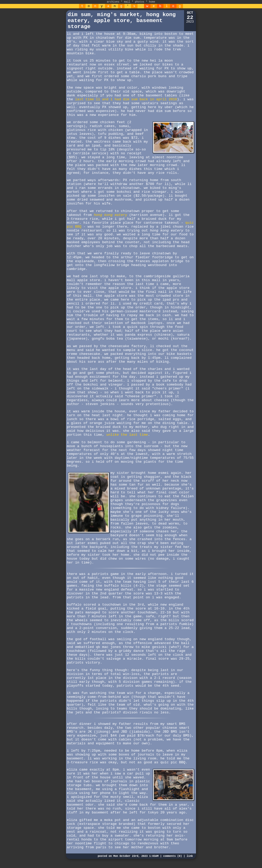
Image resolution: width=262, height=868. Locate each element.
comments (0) (173, 856)
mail (127, 2)
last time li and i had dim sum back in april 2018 (126, 99)
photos (140, 2)
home (152, 2)
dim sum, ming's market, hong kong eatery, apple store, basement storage (122, 21)
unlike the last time (127, 435)
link (190, 856)
